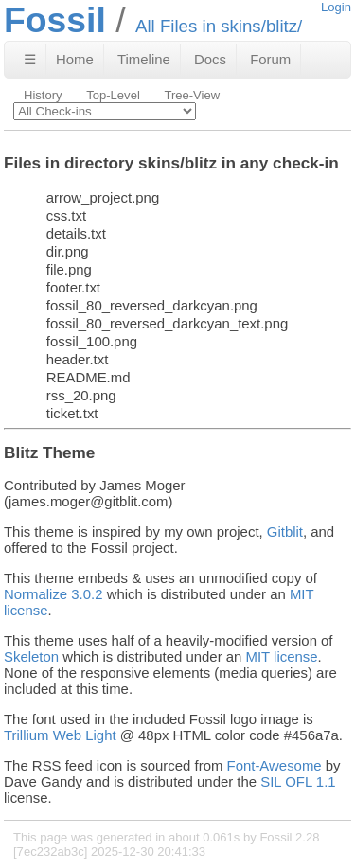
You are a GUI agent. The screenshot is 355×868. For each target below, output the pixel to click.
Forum (270, 59)
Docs (210, 59)
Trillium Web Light (60, 735)
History (43, 95)
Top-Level (113, 95)
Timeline (144, 59)
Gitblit (285, 531)
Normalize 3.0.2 (53, 594)
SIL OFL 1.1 (298, 781)
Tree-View (192, 95)
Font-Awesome (275, 765)
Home (75, 59)
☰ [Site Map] (30, 59)
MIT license (282, 656)
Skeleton (31, 656)
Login (336, 7)
